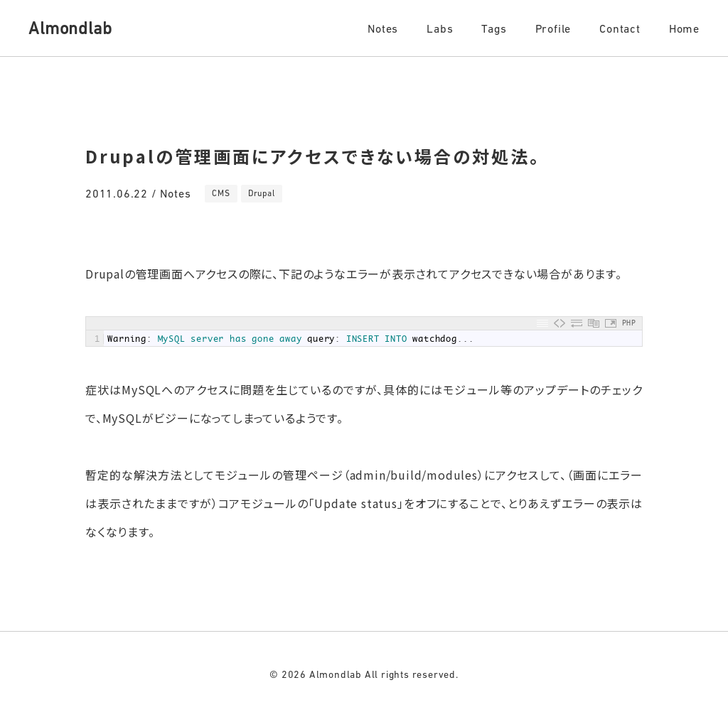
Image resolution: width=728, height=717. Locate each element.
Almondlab (70, 28)
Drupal (262, 193)
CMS (221, 193)
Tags (494, 28)
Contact (620, 28)
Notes (383, 28)
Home (684, 28)
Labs (440, 28)
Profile (553, 28)
